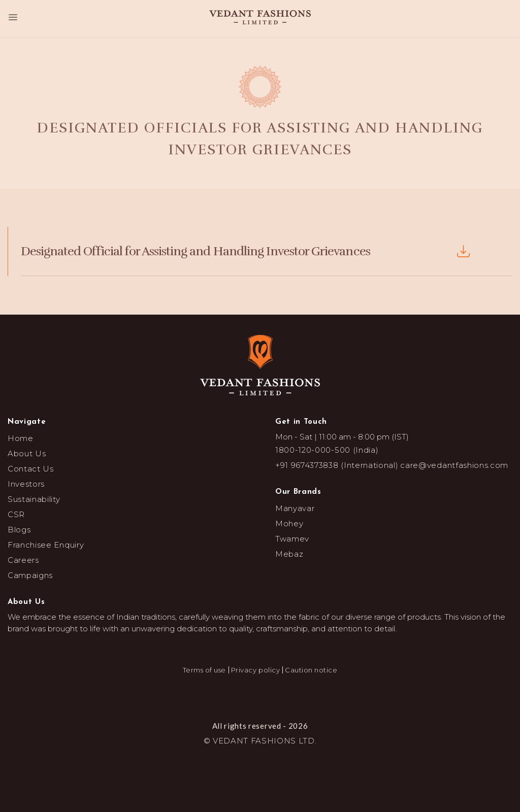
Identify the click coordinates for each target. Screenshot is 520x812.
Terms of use (204, 670)
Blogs (19, 530)
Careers (23, 560)
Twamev (292, 539)
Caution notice (311, 670)
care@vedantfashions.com (454, 465)
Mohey (289, 523)
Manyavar (295, 508)
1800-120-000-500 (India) (327, 450)
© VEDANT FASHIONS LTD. (260, 741)
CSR (16, 514)
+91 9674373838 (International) (337, 465)
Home (21, 438)
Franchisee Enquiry (46, 545)
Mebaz (289, 554)
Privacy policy (255, 670)
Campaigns (30, 575)
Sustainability (34, 499)
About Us (27, 453)
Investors (26, 484)
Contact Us (31, 469)
